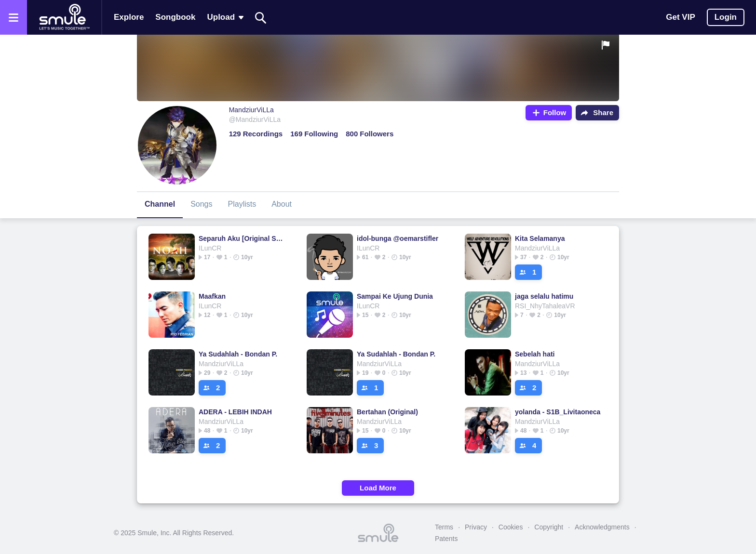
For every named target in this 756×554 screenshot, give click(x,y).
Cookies (511, 527)
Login (726, 17)
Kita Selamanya (540, 238)
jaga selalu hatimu (544, 296)
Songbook (175, 17)
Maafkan (212, 296)
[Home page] (64, 17)
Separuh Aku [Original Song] (243, 238)
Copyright (549, 527)
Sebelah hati (535, 354)
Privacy (476, 527)
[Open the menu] (13, 17)
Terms (444, 527)
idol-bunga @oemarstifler (398, 238)
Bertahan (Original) (387, 412)
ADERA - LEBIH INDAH (235, 412)
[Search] (261, 18)
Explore (129, 17)
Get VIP (680, 17)
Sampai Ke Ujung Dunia (395, 296)
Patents (446, 539)
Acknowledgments (602, 527)
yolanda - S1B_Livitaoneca (558, 412)
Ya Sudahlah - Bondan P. (238, 354)
